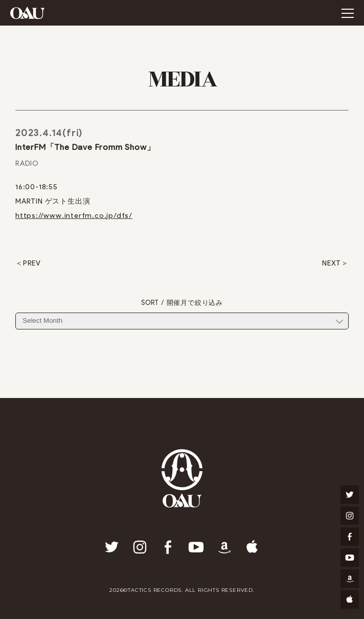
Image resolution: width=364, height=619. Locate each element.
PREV (32, 263)
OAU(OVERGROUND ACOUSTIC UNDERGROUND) (27, 13)
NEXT (332, 263)
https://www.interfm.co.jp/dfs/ (74, 216)
